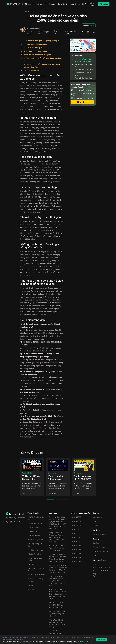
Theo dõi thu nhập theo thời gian (37, 55)
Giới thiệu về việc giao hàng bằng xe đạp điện (43, 41)
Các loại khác (27, 473)
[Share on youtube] (19, 522)
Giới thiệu (61, 4)
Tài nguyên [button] (42, 4)
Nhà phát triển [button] (76, 4)
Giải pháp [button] (29, 4)
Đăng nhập (92, 4)
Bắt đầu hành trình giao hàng (36, 44)
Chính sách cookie (87, 642)
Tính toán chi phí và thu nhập (36, 51)
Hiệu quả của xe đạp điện (34, 48)
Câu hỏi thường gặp (32, 70)
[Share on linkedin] (11, 522)
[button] (85, 4)
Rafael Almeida (33, 29)
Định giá (52, 4)
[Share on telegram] (15, 522)
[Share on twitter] (7, 522)
